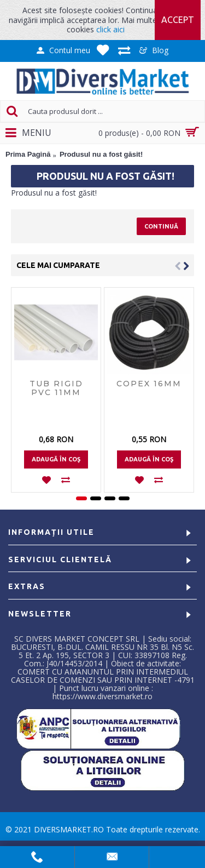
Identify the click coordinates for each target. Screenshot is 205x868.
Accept (178, 20)
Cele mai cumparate (58, 265)
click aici (110, 29)
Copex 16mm (149, 384)
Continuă (161, 226)
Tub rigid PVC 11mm (56, 388)
